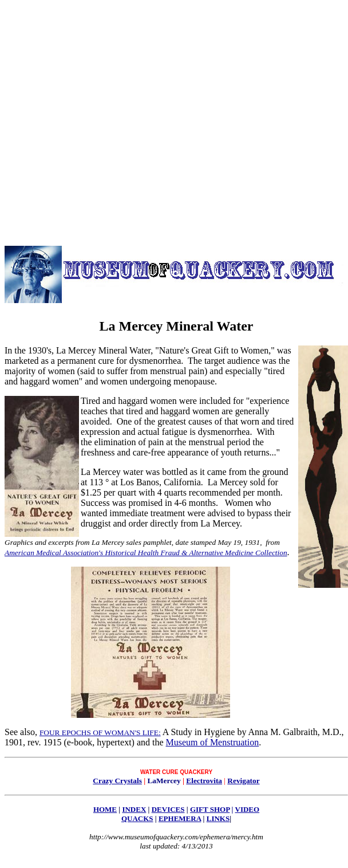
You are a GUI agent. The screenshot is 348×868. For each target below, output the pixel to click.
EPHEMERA (180, 818)
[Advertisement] (115, 119)
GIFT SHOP (210, 809)
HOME (105, 809)
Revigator (243, 781)
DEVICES (168, 809)
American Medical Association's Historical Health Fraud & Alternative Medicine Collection (146, 553)
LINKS (218, 818)
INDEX (134, 809)
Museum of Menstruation (213, 742)
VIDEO (248, 809)
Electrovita (204, 781)
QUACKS (137, 818)
